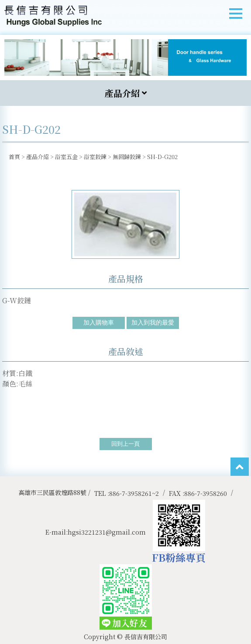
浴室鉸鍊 (95, 157)
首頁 (14, 157)
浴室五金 (66, 157)
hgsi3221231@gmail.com (107, 532)
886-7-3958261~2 (134, 493)
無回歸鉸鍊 (127, 157)
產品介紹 (38, 157)
